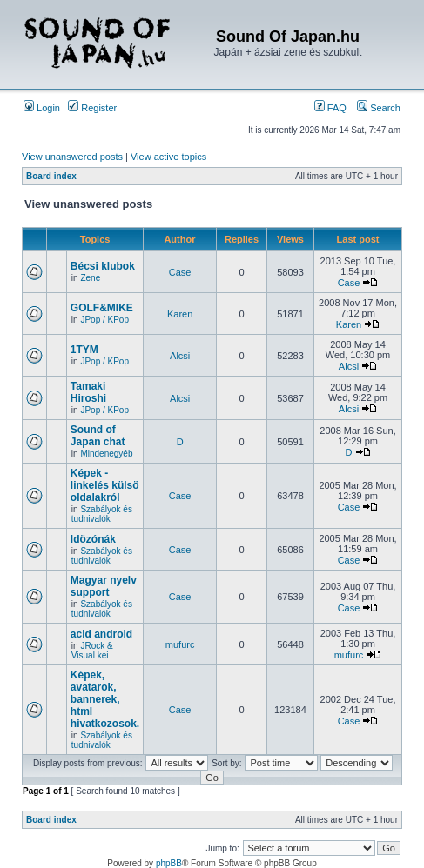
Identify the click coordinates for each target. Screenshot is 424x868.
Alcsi (180, 356)
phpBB (169, 863)
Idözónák (93, 539)
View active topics (168, 157)
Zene (90, 278)
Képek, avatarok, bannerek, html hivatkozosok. (105, 699)
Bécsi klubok (103, 266)
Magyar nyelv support (104, 586)
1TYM (84, 350)
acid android (101, 634)
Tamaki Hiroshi (88, 392)
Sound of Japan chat (98, 436)
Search (379, 108)
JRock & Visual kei (92, 651)
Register (92, 108)
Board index (51, 176)
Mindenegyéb (106, 454)
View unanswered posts (72, 157)
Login (42, 108)
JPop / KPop (104, 320)
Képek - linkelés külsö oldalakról (105, 485)
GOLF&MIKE (102, 308)
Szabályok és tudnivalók (102, 514)
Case (180, 272)
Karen (180, 314)
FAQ (330, 108)
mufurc (180, 644)
